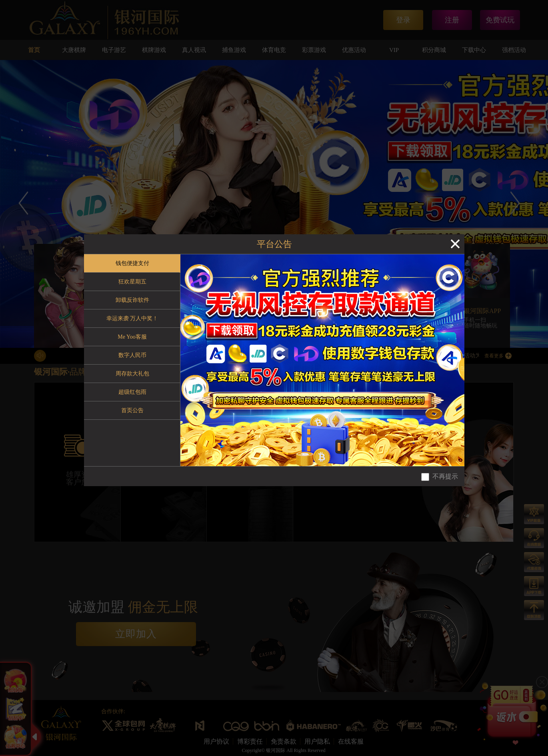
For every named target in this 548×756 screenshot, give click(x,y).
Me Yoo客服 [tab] (132, 337)
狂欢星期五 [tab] (132, 282)
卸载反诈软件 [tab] (132, 300)
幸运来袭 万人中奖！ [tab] (132, 318)
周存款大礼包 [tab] (132, 374)
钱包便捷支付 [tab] (132, 263)
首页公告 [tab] (132, 410)
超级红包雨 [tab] (132, 392)
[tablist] (132, 360)
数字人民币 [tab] (132, 355)
